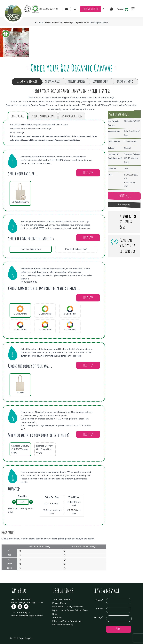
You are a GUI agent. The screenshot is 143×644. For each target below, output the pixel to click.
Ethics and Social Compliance (67, 621)
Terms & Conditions (62, 600)
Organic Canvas (82, 23)
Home (47, 23)
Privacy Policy (59, 603)
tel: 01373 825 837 (21, 600)
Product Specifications (43, 117)
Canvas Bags (67, 23)
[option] (14, 43)
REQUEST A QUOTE (90, 9)
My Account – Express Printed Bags (70, 611)
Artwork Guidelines (72, 117)
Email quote (123, 207)
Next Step (88, 173)
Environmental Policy (63, 625)
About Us (57, 618)
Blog (55, 614)
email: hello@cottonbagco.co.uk (27, 603)
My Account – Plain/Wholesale (68, 607)
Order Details (18, 117)
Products (56, 23)
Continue (123, 198)
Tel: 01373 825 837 (49, 9)
